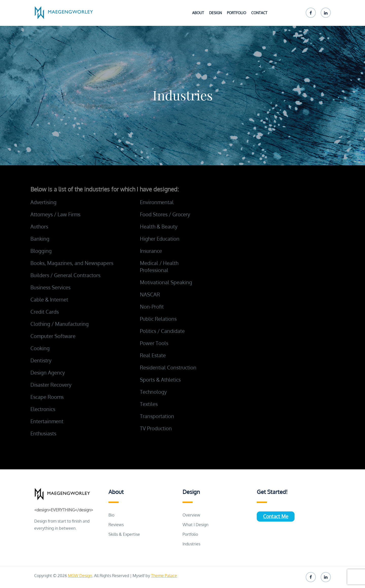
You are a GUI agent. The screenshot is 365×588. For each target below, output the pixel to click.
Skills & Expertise (124, 534)
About (198, 13)
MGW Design (80, 576)
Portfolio (236, 13)
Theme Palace (164, 576)
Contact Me (276, 516)
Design (215, 13)
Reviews (116, 525)
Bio (111, 515)
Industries (191, 544)
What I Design (195, 525)
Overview (191, 515)
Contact (259, 13)
